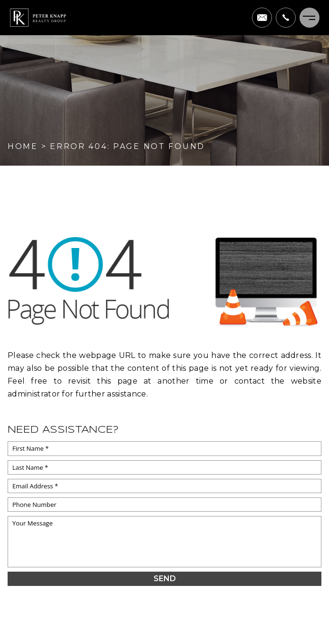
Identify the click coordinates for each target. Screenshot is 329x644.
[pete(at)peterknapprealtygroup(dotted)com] (262, 18)
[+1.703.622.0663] (286, 18)
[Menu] (310, 18)
